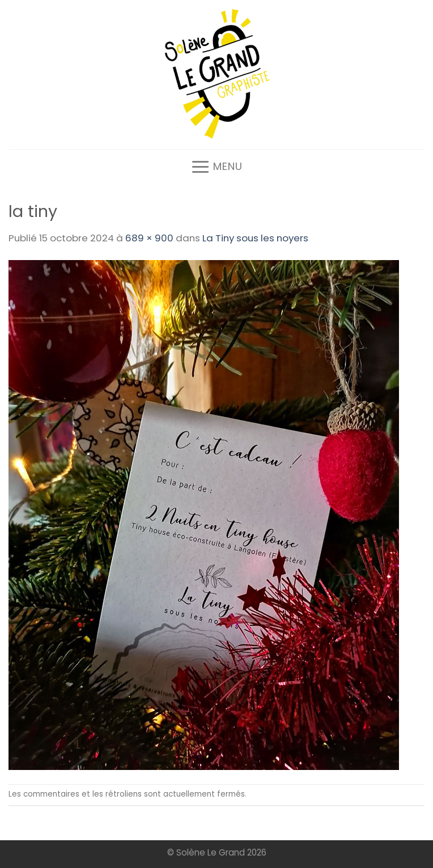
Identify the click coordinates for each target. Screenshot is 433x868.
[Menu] (216, 167)
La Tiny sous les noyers (255, 238)
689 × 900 (149, 238)
